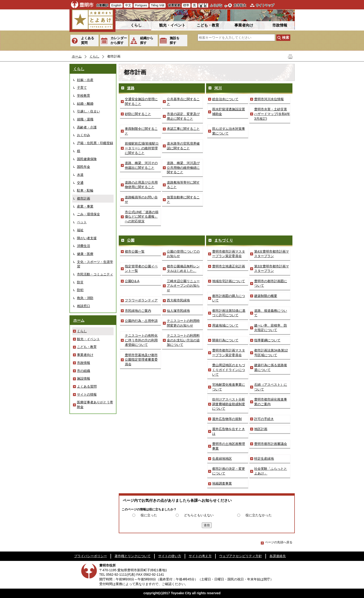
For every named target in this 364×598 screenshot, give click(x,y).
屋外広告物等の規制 (227, 419)
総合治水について (225, 99)
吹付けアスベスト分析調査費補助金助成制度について (229, 404)
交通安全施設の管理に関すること (141, 101)
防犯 (80, 290)
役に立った (149, 515)
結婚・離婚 (85, 104)
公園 (131, 240)
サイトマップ (265, 5)
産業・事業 (85, 206)
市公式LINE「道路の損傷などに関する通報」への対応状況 (142, 217)
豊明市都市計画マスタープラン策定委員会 (229, 254)
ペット (82, 222)
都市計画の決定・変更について (229, 471)
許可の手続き (264, 419)
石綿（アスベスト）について (271, 387)
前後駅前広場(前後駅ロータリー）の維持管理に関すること (142, 148)
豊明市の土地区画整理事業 (229, 446)
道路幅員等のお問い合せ (141, 200)
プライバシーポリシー (91, 556)
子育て (82, 88)
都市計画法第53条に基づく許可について (229, 313)
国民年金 (84, 167)
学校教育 (84, 96)
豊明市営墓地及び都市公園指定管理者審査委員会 (141, 360)
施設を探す (175, 40)
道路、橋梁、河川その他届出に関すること (141, 165)
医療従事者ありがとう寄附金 (95, 405)
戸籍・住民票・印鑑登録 (95, 143)
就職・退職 (85, 119)
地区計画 (261, 429)
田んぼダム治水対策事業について (229, 131)
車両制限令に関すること (141, 131)
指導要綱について (267, 340)
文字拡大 (240, 5)
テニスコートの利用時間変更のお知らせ (183, 323)
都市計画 (84, 198)
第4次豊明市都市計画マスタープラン (272, 254)
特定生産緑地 (264, 459)
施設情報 (84, 378)
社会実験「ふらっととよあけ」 (271, 471)
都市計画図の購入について (229, 298)
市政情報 (280, 25)
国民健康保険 (87, 159)
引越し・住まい (88, 111)
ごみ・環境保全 (88, 214)
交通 (80, 183)
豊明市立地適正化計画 (229, 266)
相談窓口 (84, 306)
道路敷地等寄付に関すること (183, 185)
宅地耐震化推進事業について (229, 387)
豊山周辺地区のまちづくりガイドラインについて (229, 370)
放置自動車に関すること (183, 200)
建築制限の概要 (266, 296)
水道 (80, 175)
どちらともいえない (199, 515)
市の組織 (84, 371)
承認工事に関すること (183, 129)
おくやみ (84, 135)
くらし (136, 25)
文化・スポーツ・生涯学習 (95, 264)
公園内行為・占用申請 (141, 321)
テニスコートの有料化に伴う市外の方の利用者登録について (141, 340)
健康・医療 (85, 254)
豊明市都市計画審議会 (271, 444)
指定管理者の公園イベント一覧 (141, 269)
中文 (128, 5)
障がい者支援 (87, 238)
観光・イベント (172, 25)
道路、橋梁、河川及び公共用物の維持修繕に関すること (183, 168)
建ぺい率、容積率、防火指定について (271, 328)
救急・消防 (85, 298)
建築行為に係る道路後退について (271, 367)
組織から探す (147, 40)
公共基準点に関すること (183, 101)
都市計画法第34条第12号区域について (271, 353)
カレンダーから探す (119, 40)
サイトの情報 (87, 394)
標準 (186, 5)
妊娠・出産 (85, 80)
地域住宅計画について (229, 281)
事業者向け (244, 25)
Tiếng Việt (158, 5)
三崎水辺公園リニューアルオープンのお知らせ (183, 286)
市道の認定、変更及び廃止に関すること (183, 116)
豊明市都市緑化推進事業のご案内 (271, 402)
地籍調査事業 (222, 483)
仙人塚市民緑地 (178, 311)
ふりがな (216, 5)
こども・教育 (208, 25)
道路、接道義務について (271, 313)
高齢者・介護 (87, 127)
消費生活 (84, 246)
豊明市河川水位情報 (269, 99)
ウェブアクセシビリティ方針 (241, 556)
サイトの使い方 (170, 556)
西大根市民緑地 (178, 300)
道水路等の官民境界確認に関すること (183, 146)
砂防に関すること (138, 114)
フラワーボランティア (141, 300)
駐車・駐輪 (85, 190)
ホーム (77, 56)
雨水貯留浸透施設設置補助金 (229, 112)
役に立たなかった (259, 515)
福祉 (80, 230)
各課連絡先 (278, 556)
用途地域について (225, 325)
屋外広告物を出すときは (229, 431)
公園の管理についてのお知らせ (183, 254)
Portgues (141, 5)
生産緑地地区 (222, 459)
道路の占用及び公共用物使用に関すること (141, 185)
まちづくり (224, 240)
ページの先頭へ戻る (277, 542)
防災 (80, 282)
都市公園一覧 (135, 251)
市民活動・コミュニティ (95, 274)
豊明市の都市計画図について (271, 283)
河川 (218, 88)
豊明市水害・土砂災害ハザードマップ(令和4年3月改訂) (272, 114)
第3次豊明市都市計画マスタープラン (272, 269)
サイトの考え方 (200, 556)
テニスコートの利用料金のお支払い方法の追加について (183, 340)
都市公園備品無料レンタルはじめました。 (183, 269)
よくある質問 (88, 40)
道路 (131, 88)
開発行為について (225, 340)
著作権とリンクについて (133, 556)
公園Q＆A (132, 281)
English (116, 5)
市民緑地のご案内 (138, 311)
